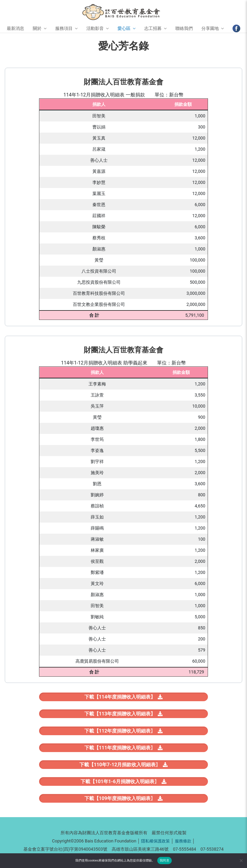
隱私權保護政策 (155, 844)
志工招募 (153, 29)
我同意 (165, 860)
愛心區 (124, 29)
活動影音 (95, 29)
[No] (241, 861)
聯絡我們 (184, 29)
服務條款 (184, 844)
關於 (37, 29)
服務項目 (64, 29)
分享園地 (210, 29)
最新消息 (15, 29)
